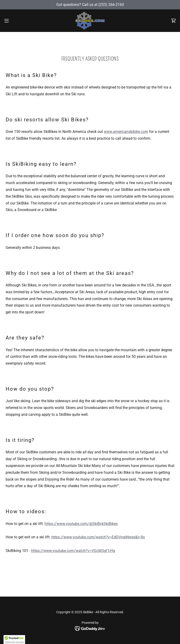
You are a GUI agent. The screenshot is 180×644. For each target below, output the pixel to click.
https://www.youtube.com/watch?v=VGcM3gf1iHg (73, 551)
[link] (90, 21)
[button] (15, 21)
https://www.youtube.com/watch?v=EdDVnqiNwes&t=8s (98, 537)
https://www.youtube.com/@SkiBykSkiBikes (81, 524)
